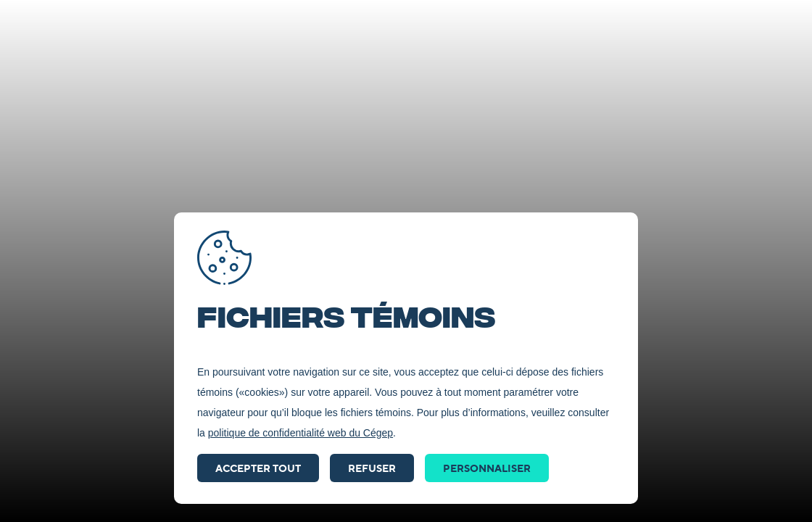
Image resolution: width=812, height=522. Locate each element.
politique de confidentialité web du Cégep (301, 433)
